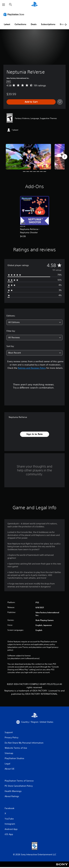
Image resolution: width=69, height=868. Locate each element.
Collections (20, 24)
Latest (7, 24)
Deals (34, 24)
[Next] (65, 157)
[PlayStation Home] (34, 5)
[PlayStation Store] (14, 14)
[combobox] (34, 322)
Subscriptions (48, 24)
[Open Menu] (4, 5)
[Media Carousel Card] (28, 157)
